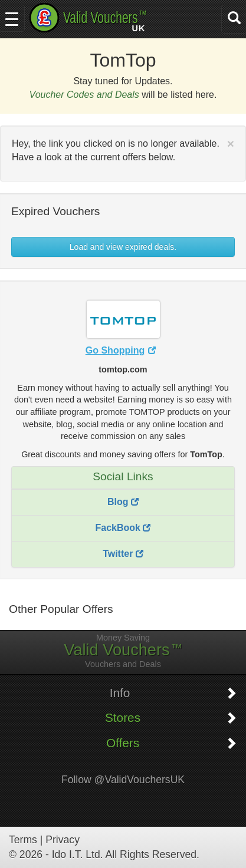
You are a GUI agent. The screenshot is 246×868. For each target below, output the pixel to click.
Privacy (63, 840)
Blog (123, 502)
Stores (123, 718)
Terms (23, 840)
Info (120, 693)
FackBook (123, 528)
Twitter (123, 554)
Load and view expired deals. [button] (123, 247)
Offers (123, 743)
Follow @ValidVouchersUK (123, 780)
